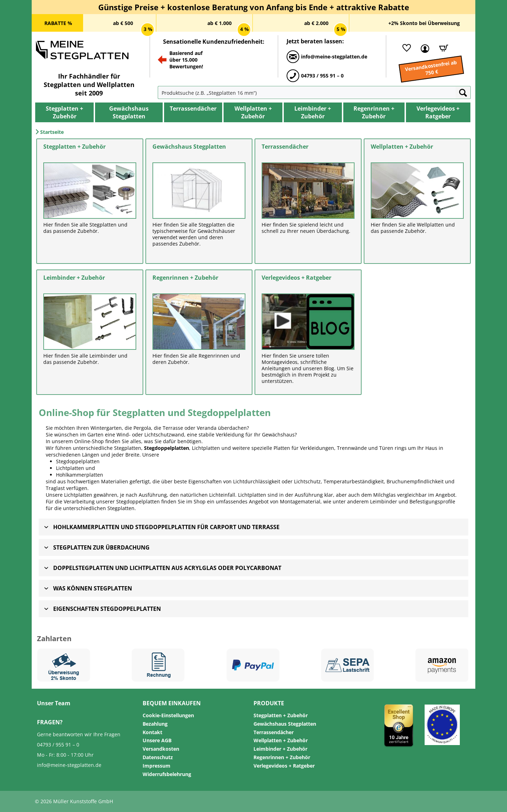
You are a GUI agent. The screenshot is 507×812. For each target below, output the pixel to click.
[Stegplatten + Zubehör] (64, 112)
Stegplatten (121, 508)
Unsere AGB (157, 740)
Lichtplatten (70, 468)
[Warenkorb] (441, 48)
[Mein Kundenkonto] (423, 48)
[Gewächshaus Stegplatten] (129, 112)
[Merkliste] (405, 48)
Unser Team (54, 703)
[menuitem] (174, 92)
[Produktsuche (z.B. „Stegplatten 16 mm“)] (307, 92)
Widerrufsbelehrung (167, 774)
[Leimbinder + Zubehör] (313, 112)
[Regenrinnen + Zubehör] (374, 112)
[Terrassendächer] (193, 109)
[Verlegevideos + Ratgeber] (438, 112)
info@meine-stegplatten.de (69, 765)
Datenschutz (158, 757)
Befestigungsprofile (432, 501)
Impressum (157, 766)
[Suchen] (463, 92)
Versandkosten (161, 749)
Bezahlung (155, 724)
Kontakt (152, 732)
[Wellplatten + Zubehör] (253, 112)
